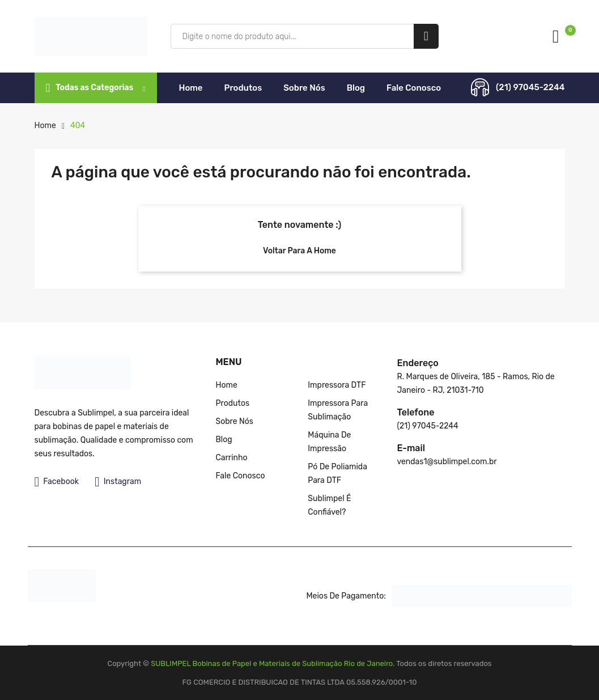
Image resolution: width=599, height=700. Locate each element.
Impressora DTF (337, 385)
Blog (356, 88)
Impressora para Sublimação (338, 410)
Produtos (243, 88)
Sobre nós (304, 88)
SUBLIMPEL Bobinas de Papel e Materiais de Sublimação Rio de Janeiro (272, 663)
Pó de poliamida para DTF (337, 474)
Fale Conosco (414, 88)
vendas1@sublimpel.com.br (447, 462)
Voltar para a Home (299, 251)
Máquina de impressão (329, 442)
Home (191, 88)
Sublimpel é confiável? (329, 505)
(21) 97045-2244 (530, 87)
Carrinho (231, 458)
